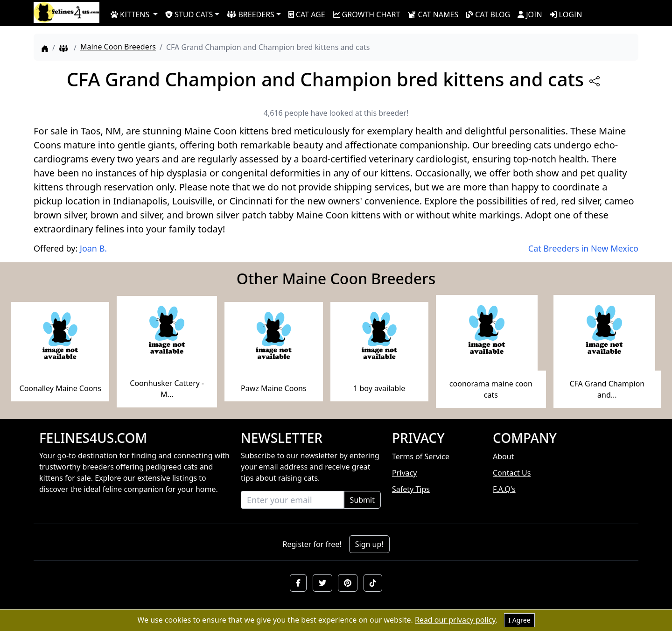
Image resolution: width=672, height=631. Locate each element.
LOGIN (566, 14)
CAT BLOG (488, 14)
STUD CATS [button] (189, 14)
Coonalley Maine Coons (60, 388)
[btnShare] (595, 81)
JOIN (530, 14)
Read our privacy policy (455, 620)
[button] (298, 583)
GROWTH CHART (367, 14)
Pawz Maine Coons (274, 388)
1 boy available (379, 388)
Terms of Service (421, 456)
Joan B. (93, 248)
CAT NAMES (433, 14)
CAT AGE (307, 14)
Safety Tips (411, 489)
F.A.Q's (504, 489)
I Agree (519, 620)
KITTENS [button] (130, 14)
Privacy (404, 473)
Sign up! (369, 544)
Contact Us (512, 473)
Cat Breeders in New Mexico (583, 248)
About (503, 456)
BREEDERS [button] (250, 14)
